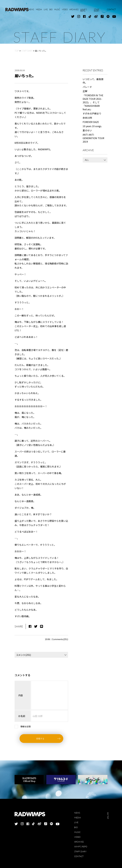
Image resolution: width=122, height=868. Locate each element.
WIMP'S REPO (81, 847)
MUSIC (77, 832)
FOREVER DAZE (91, 122)
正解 (85, 91)
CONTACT (79, 856)
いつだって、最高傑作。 (93, 81)
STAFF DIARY (80, 851)
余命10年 (87, 118)
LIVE (76, 822)
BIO (76, 827)
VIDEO (77, 837)
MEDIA (77, 818)
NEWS (77, 813)
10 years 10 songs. (92, 126)
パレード (87, 87)
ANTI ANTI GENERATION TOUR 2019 (93, 138)
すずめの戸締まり (92, 113)
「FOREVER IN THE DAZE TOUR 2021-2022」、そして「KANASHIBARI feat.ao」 (93, 102)
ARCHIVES (79, 842)
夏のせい (87, 130)
